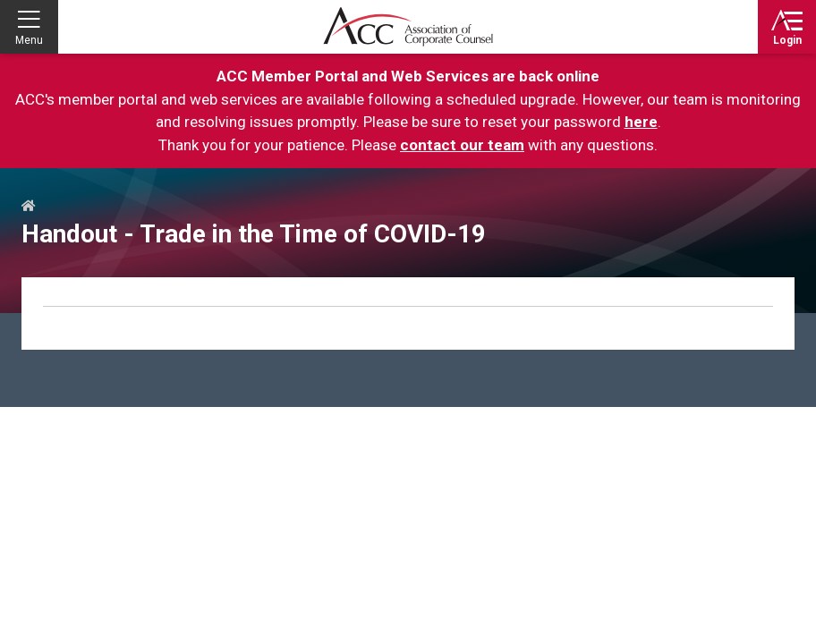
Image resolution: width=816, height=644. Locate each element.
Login (787, 40)
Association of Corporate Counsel (408, 27)
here (641, 122)
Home (29, 207)
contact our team (462, 145)
